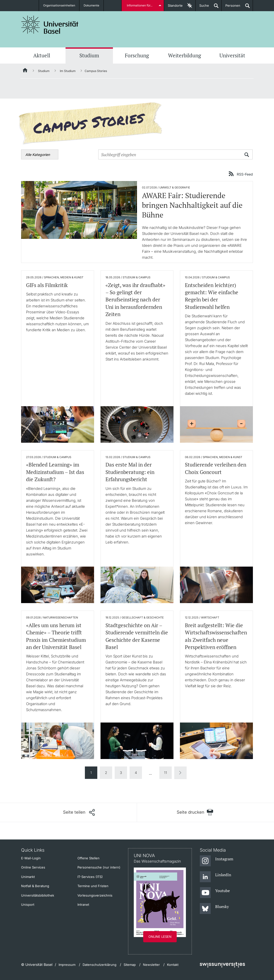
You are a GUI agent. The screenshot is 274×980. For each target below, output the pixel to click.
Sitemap (130, 965)
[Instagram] (217, 861)
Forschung (137, 55)
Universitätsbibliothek (38, 895)
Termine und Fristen (93, 886)
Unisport (28, 905)
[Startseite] (25, 71)
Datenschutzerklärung (100, 965)
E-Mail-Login (31, 858)
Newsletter (151, 965)
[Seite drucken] (195, 812)
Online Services (33, 867)
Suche (202, 7)
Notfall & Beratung (35, 886)
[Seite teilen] (79, 812)
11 (166, 773)
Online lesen (160, 937)
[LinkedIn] (216, 877)
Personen (231, 7)
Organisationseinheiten (59, 5)
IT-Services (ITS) (90, 877)
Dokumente (92, 5)
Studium (89, 55)
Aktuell (42, 55)
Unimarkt (28, 877)
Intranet (83, 905)
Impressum (67, 965)
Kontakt (173, 965)
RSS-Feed (245, 174)
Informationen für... (140, 5)
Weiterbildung (185, 55)
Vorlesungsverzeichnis (95, 895)
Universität (232, 55)
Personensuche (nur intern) (99, 867)
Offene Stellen (88, 858)
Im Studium (68, 71)
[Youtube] (215, 893)
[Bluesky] (214, 909)
